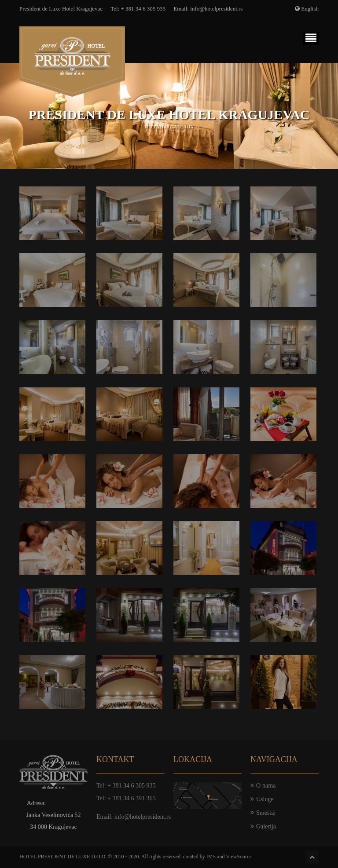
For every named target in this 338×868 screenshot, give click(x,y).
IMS (211, 857)
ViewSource (239, 857)
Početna (155, 127)
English (310, 9)
